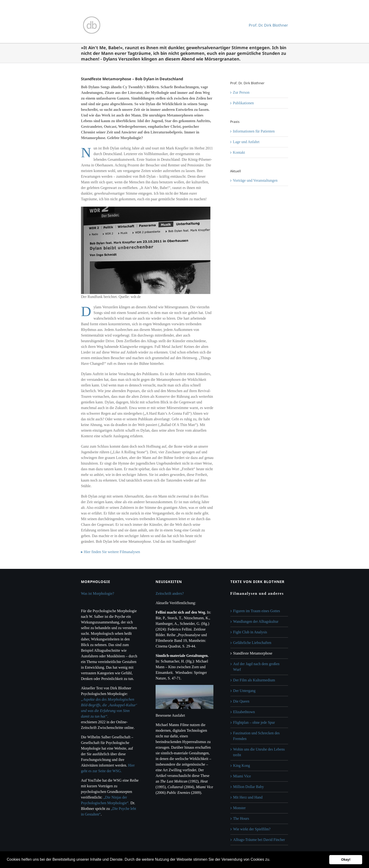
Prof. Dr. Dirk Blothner (268, 25)
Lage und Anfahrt (246, 142)
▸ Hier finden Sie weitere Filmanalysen (110, 552)
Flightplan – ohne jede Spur (254, 722)
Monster (239, 808)
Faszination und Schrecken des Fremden (257, 736)
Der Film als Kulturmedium (254, 680)
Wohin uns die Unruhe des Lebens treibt (259, 752)
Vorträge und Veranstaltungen (255, 180)
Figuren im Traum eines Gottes (257, 611)
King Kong (242, 766)
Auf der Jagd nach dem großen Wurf (256, 667)
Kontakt (239, 152)
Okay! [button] (346, 860)
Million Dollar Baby (249, 787)
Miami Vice (242, 776)
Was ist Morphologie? (98, 593)
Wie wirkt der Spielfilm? (252, 829)
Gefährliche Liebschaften (252, 643)
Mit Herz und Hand (248, 797)
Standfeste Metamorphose (253, 653)
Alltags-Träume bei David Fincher (259, 840)
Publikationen (243, 103)
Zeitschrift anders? (170, 593)
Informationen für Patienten (254, 131)
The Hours (241, 818)
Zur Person (241, 92)
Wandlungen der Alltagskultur (256, 621)
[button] (272, 860)
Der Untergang (244, 691)
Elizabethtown (244, 712)
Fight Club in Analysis (250, 632)
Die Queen (241, 701)
